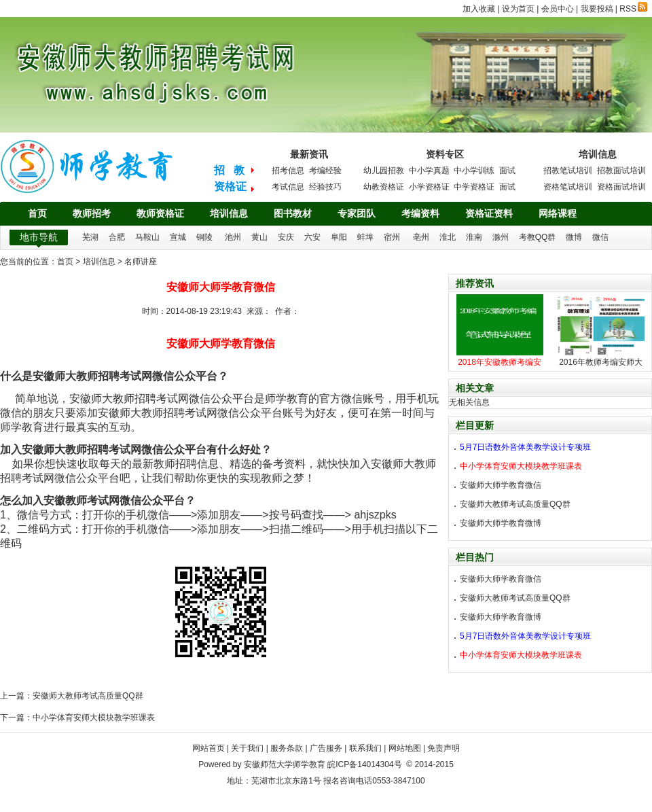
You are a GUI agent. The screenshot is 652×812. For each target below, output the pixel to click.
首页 (37, 213)
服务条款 (287, 748)
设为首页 (518, 9)
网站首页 (209, 748)
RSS (633, 9)
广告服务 (326, 748)
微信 (600, 237)
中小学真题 (429, 171)
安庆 (286, 237)
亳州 (421, 237)
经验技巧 (325, 187)
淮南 (474, 237)
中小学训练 (474, 171)
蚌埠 (365, 237)
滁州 (501, 237)
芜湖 (90, 237)
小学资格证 (429, 187)
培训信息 (229, 213)
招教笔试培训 (568, 171)
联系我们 (365, 748)
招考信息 (288, 171)
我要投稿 (597, 9)
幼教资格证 (384, 187)
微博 (574, 237)
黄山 (259, 237)
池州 (233, 237)
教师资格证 (160, 213)
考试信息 (288, 187)
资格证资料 (489, 213)
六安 (312, 237)
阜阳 (339, 237)
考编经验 (325, 171)
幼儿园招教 (384, 171)
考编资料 (420, 213)
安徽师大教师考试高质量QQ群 (88, 696)
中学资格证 (474, 187)
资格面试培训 (621, 187)
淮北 (448, 237)
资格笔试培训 (568, 187)
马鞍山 (147, 237)
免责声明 (443, 748)
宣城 (178, 237)
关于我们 (247, 748)
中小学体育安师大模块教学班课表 (94, 718)
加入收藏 (479, 9)
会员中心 (558, 9)
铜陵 (204, 237)
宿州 (392, 237)
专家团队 (357, 213)
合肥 (117, 237)
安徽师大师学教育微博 (501, 523)
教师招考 (92, 213)
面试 (507, 171)
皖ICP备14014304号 (364, 764)
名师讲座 (141, 262)
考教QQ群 (538, 237)
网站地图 (405, 748)
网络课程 (558, 213)
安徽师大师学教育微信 (501, 485)
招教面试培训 (621, 171)
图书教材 (293, 213)
